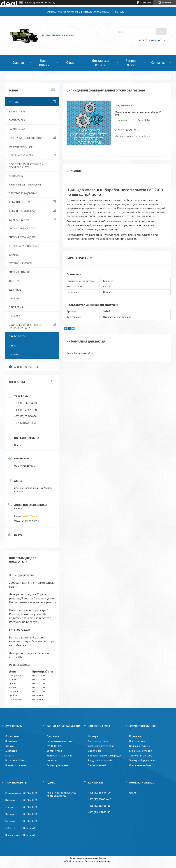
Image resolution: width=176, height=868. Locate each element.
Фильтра (14, 281)
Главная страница (16, 765)
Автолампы (16, 176)
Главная (18, 62)
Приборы (14, 298)
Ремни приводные (57, 765)
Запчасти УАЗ (17, 129)
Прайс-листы (18, 336)
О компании (12, 736)
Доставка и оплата (100, 62)
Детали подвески (19, 202)
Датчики (14, 255)
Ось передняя (137, 741)
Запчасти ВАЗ (17, 112)
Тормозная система (21, 147)
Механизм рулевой (20, 263)
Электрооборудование (23, 193)
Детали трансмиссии (22, 211)
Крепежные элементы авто (25, 138)
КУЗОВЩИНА (54, 746)
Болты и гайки (55, 751)
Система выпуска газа (23, 228)
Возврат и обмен (15, 760)
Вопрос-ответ (131, 62)
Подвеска (135, 736)
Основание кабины (140, 765)
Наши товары (44, 62)
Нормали (15, 316)
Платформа (16, 307)
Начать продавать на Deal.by (40, 3)
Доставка (11, 751)
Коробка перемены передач (105, 755)
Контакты (158, 62)
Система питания (20, 272)
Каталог (121, 11)
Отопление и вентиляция (24, 246)
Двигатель (15, 290)
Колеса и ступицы (140, 746)
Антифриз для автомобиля (26, 185)
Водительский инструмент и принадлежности (26, 166)
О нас (70, 62)
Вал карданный (97, 765)
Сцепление (95, 751)
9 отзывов (146, 3)
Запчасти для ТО (19, 220)
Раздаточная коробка (101, 760)
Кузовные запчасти (21, 155)
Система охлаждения (22, 237)
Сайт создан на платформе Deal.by (88, 858)
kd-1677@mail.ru (32, 516)
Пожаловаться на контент (98, 861)
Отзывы (14, 354)
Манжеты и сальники (59, 755)
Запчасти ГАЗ (17, 120)
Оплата (10, 755)
